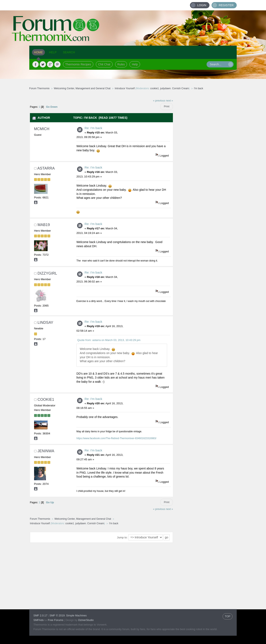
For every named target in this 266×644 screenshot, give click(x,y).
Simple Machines (76, 615)
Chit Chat (104, 64)
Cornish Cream (180, 88)
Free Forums (55, 620)
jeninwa (46, 451)
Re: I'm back (93, 128)
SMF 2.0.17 (40, 615)
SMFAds (39, 620)
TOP (228, 616)
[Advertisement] (205, 159)
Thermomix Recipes (78, 64)
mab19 (44, 225)
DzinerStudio (86, 620)
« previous (159, 101)
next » (169, 101)
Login (202, 5)
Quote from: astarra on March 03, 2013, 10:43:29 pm (109, 340)
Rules (121, 64)
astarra (46, 168)
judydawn (166, 88)
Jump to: (122, 537)
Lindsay (46, 323)
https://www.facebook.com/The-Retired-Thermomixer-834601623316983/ (116, 438)
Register (226, 5)
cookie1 (155, 88)
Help (135, 64)
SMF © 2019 (57, 615)
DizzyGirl (47, 273)
